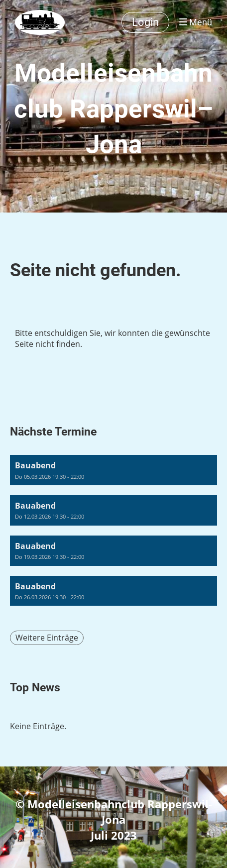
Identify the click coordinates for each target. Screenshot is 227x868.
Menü (196, 22)
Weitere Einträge (47, 638)
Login (145, 22)
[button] (113, 470)
